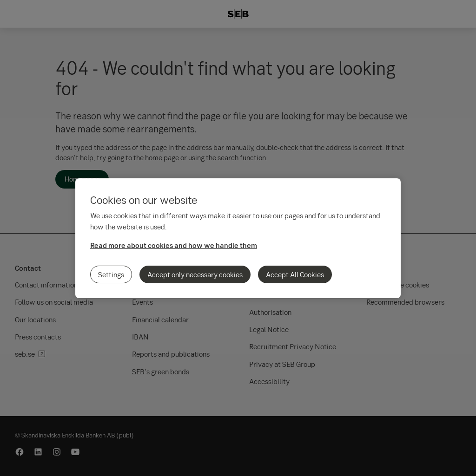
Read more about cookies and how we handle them (174, 245)
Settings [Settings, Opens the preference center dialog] (111, 274)
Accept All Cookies (295, 274)
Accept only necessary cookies (195, 274)
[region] (238, 238)
